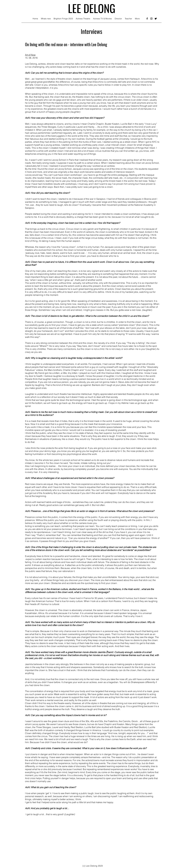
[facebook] (147, 19)
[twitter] (156, 19)
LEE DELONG (92, 8)
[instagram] (151, 19)
